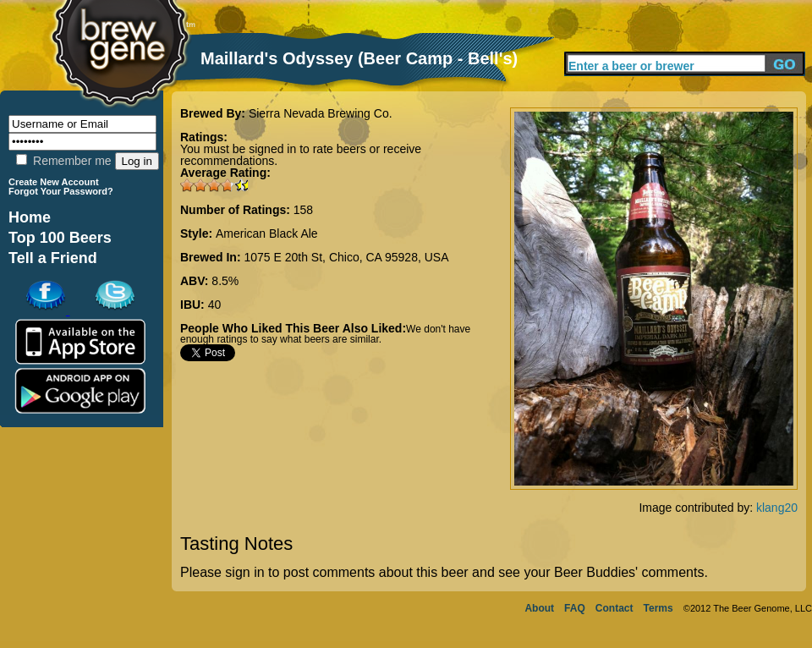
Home (30, 217)
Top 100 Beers (60, 238)
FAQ (575, 608)
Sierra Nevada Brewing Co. (321, 113)
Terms (658, 608)
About (539, 608)
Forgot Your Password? (61, 191)
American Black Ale (267, 233)
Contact (614, 608)
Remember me (63, 161)
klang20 (777, 508)
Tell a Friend (53, 258)
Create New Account (54, 182)
